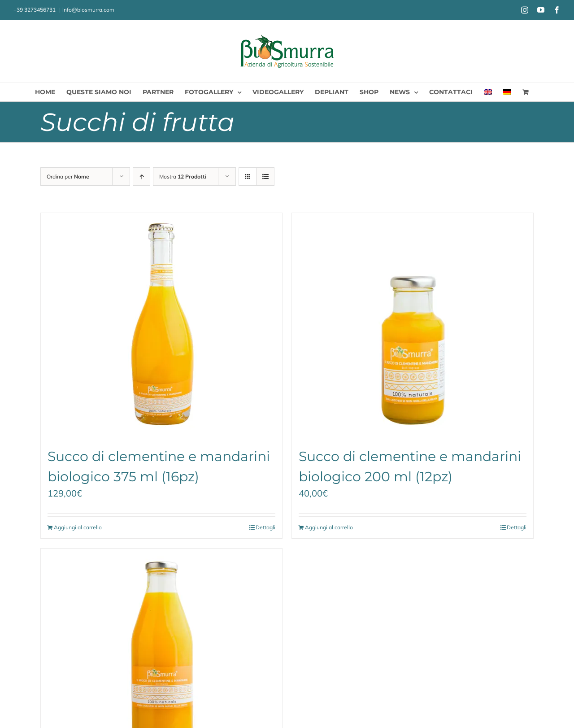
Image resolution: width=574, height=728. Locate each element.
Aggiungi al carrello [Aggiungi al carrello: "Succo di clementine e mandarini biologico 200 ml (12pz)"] (329, 527)
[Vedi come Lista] (265, 177)
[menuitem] (488, 92)
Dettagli (265, 527)
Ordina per (68, 177)
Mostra (183, 177)
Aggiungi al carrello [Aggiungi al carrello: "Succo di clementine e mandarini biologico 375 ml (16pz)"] (78, 527)
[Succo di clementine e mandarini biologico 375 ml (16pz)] (161, 325)
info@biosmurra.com (88, 10)
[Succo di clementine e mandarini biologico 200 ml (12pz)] (413, 325)
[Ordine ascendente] (141, 177)
